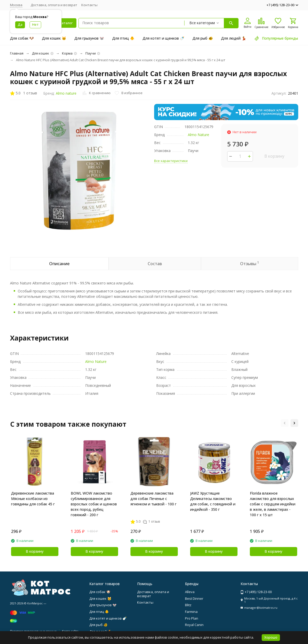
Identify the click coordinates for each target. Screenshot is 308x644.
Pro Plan (192, 618)
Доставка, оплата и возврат (54, 5)
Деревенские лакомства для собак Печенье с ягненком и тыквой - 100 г (153, 499)
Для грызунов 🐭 (89, 38)
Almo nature (66, 93)
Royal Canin (194, 625)
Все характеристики (171, 161)
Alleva (190, 592)
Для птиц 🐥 (123, 38)
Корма (67, 53)
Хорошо (271, 637)
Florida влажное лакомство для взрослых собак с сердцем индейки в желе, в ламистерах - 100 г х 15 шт (273, 504)
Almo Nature (199, 135)
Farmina (191, 612)
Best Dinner (194, 598)
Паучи (91, 53)
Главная (17, 53)
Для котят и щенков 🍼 (163, 38)
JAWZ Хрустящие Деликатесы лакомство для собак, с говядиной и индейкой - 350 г (213, 501)
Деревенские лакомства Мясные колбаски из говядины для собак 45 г (33, 499)
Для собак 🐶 (22, 38)
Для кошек (41, 53)
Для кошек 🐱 (54, 38)
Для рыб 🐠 (203, 38)
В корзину (274, 156)
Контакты (89, 5)
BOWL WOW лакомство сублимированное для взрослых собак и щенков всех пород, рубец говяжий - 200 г (94, 504)
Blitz (188, 605)
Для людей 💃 (234, 38)
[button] (285, 423)
